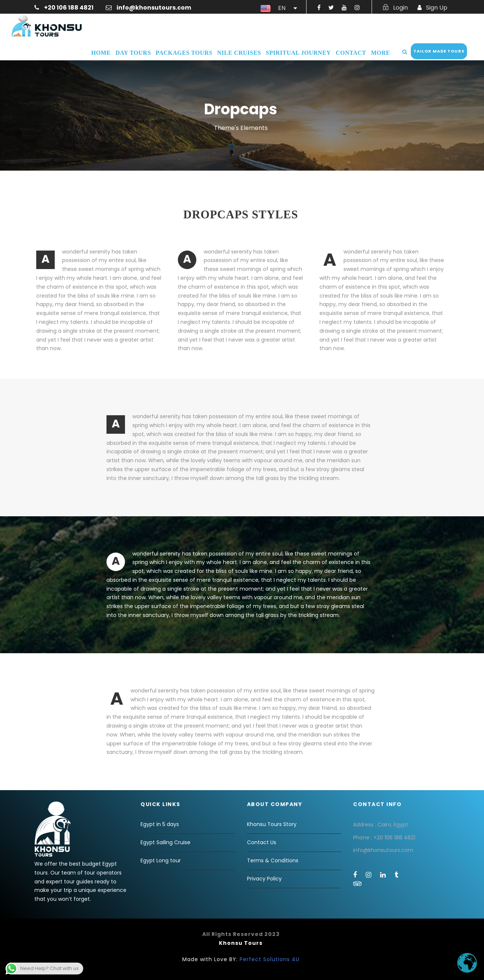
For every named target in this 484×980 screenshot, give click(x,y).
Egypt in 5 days (160, 824)
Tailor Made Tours (439, 51)
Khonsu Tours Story (272, 824)
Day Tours (133, 53)
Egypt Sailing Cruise (165, 842)
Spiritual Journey (298, 53)
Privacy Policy (264, 879)
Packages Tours (184, 53)
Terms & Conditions (273, 860)
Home (101, 53)
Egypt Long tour (161, 860)
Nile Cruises (239, 53)
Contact (351, 53)
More (380, 53)
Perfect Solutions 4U (270, 959)
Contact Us (262, 842)
